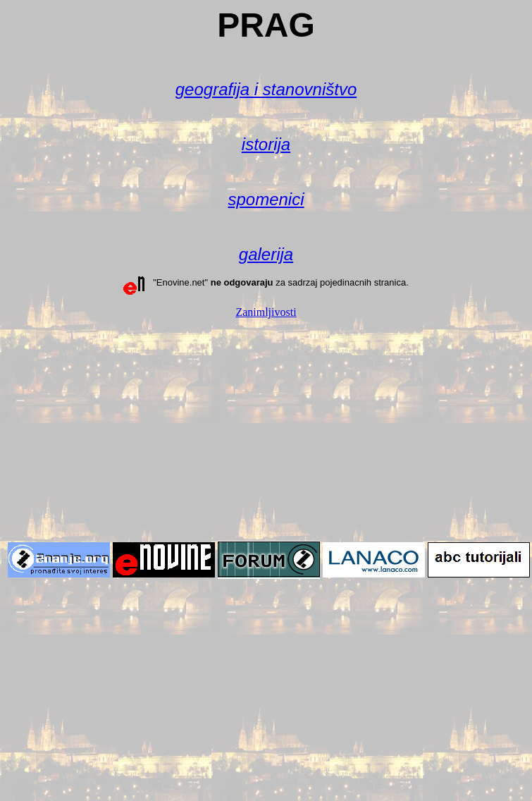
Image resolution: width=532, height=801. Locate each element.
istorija (266, 144)
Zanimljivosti (266, 312)
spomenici (266, 199)
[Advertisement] (266, 429)
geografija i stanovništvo (266, 89)
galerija (266, 254)
